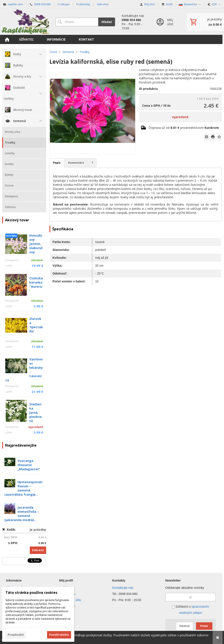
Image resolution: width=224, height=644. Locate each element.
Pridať (204, 626)
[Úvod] (24, 22)
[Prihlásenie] (167, 22)
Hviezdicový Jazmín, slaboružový (36, 244)
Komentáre (76, 163)
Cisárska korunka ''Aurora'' (36, 284)
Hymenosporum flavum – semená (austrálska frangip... (23, 488)
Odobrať (184, 626)
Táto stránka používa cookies (31, 593)
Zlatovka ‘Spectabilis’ (36, 325)
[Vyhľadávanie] (77, 22)
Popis (57, 163)
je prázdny (38, 530)
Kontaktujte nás (123, 588)
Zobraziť (38, 550)
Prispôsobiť (16, 635)
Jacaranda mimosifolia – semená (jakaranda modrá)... (22, 514)
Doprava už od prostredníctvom (184, 128)
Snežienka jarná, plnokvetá (36, 412)
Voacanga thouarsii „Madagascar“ (29, 465)
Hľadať (107, 22)
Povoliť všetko (59, 635)
